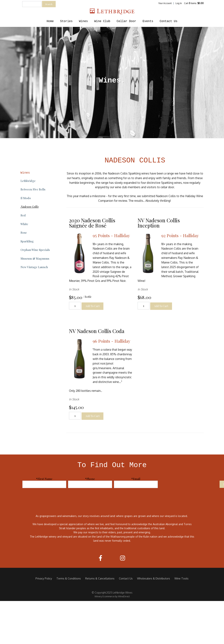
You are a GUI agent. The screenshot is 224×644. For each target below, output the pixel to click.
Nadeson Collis (30, 206)
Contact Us (169, 21)
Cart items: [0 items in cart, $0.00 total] (194, 3)
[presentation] (190, 484)
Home (50, 21)
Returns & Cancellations (100, 578)
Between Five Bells (33, 189)
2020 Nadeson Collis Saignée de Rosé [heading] (92, 223)
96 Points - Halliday (111, 341)
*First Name (44, 479)
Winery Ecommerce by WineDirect (112, 596)
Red (23, 215)
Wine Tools (181, 578)
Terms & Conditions (69, 578)
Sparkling (27, 241)
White (24, 224)
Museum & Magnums (35, 258)
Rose (24, 232)
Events (148, 21)
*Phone (90, 479)
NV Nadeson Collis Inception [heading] (159, 223)
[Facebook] (100, 558)
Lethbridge (28, 181)
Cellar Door (127, 21)
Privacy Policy (44, 578)
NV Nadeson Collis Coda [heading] (97, 331)
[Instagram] (123, 558)
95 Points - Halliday (111, 235)
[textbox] (32, 4)
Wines (83, 21)
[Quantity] (75, 306)
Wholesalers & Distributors (154, 578)
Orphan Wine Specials (35, 250)
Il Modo (26, 198)
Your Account (165, 3)
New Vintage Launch (34, 267)
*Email (136, 479)
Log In (179, 3)
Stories (66, 21)
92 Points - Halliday (180, 235)
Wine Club (102, 21)
